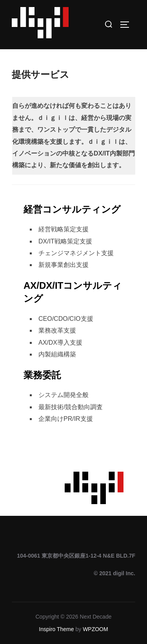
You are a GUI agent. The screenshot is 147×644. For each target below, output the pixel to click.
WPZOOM (95, 629)
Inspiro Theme (56, 629)
